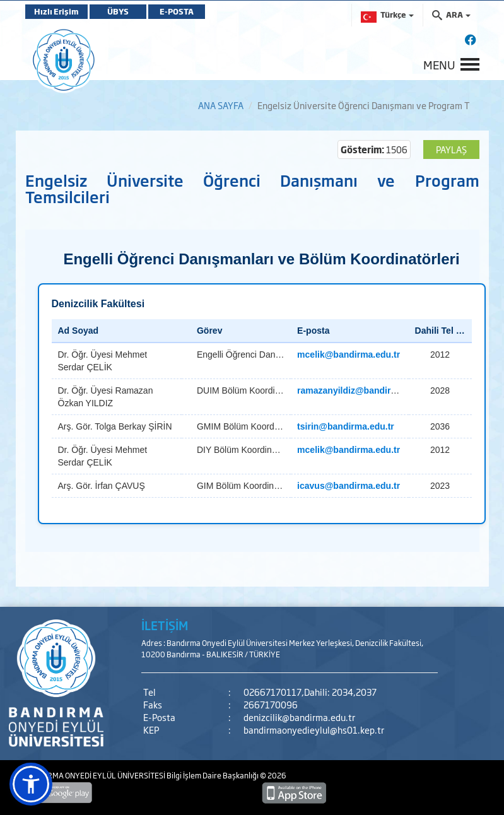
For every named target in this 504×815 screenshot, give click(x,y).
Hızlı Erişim (56, 11)
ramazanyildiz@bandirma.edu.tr (364, 390)
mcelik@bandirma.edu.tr (349, 355)
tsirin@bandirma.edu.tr (346, 426)
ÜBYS (118, 11)
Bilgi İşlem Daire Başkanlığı (213, 775)
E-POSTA (177, 11)
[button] (31, 784)
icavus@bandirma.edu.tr (349, 486)
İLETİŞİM (165, 625)
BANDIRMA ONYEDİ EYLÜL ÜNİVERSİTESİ (96, 775)
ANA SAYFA (221, 105)
